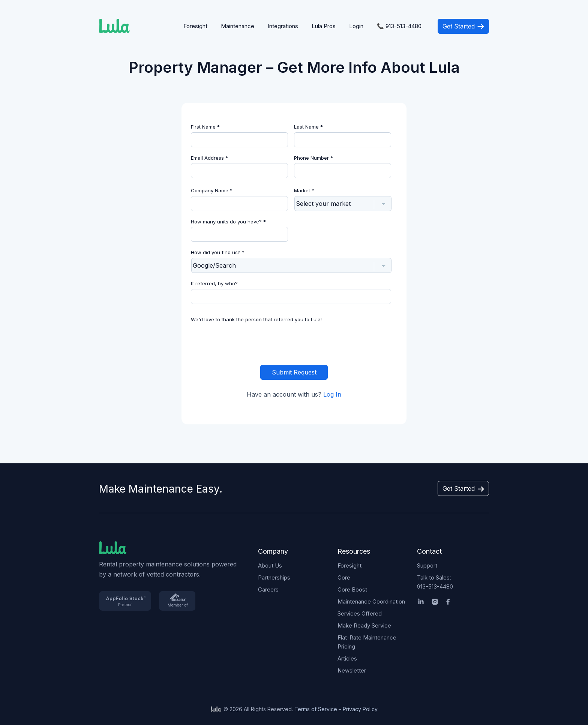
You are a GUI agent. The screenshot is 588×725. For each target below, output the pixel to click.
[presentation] (294, 342)
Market (304, 190)
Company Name (212, 190)
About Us (270, 565)
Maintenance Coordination (371, 601)
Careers (268, 589)
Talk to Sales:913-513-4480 (435, 582)
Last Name (308, 127)
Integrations (283, 26)
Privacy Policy (360, 709)
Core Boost (352, 589)
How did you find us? (218, 252)
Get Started (463, 26)
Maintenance (238, 26)
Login (356, 26)
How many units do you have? (228, 222)
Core (344, 577)
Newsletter (352, 670)
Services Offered (360, 613)
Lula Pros (324, 26)
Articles (347, 658)
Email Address (209, 158)
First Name (205, 127)
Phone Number (313, 158)
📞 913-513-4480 (399, 26)
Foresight (195, 26)
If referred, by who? (214, 283)
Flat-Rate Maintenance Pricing (367, 642)
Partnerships (274, 577)
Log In (332, 394)
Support (427, 565)
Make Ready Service (364, 625)
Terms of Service (316, 709)
